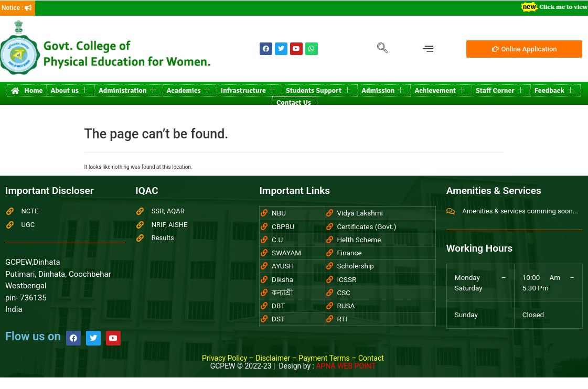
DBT (278, 306)
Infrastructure (248, 90)
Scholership (355, 266)
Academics (188, 90)
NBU (279, 213)
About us (69, 90)
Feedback (554, 90)
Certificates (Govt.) (366, 226)
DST (278, 319)
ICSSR (346, 279)
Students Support (318, 90)
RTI (342, 319)
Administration (127, 90)
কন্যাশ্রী (282, 293)
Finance (349, 253)
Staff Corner (500, 90)
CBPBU (283, 226)
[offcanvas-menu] (428, 49)
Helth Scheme (359, 240)
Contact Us (294, 102)
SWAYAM (286, 253)
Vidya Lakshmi (360, 213)
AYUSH (283, 266)
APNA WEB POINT (346, 366)
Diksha (282, 279)
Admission (382, 90)
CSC (344, 293)
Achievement (440, 90)
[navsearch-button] (382, 49)
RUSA (346, 306)
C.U (277, 240)
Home (27, 90)
